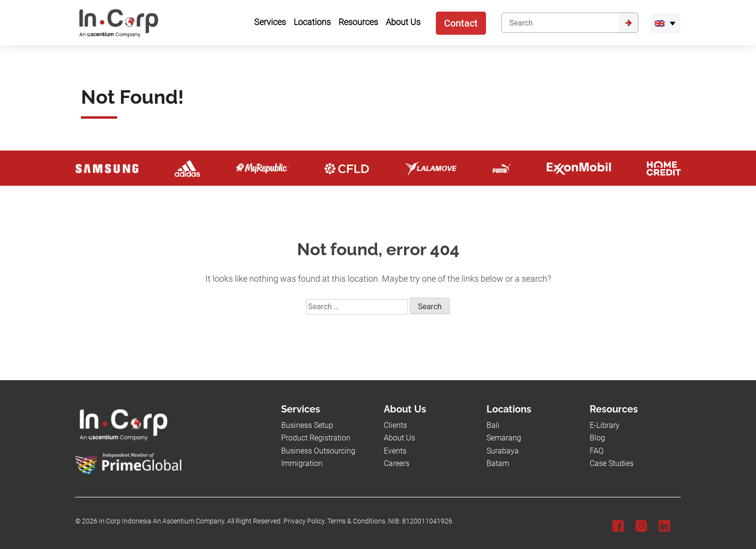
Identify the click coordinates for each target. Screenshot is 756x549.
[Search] (560, 23)
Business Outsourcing (318, 451)
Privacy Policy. (305, 521)
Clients (395, 425)
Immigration (302, 463)
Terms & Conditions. (357, 521)
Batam (498, 463)
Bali (493, 425)
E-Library (605, 425)
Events (395, 451)
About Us (399, 438)
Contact (461, 23)
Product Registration (316, 438)
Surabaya (503, 451)
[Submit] (628, 23)
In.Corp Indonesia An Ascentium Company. (162, 521)
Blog (597, 438)
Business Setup (307, 425)
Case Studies (612, 463)
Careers (397, 463)
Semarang (504, 438)
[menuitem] (665, 23)
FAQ (597, 451)
